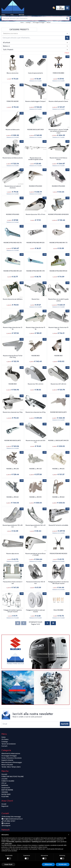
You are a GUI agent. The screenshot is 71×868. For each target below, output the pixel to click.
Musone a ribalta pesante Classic (58, 101)
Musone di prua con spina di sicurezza (13, 187)
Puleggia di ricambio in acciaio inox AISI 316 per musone (58, 583)
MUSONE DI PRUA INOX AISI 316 (13, 243)
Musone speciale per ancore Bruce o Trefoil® (35, 554)
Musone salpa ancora (13, 554)
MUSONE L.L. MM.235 (58, 469)
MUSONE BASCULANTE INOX (36, 130)
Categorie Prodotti (19, 30)
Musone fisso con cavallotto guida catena (58, 300)
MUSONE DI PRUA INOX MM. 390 (36, 271)
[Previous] (24, 623)
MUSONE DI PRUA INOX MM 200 (35, 243)
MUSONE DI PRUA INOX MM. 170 (58, 243)
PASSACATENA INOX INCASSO (58, 554)
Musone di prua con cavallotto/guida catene (36, 159)
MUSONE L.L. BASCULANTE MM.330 (58, 441)
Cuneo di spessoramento (35, 73)
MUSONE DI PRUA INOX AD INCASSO (58, 214)
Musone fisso (35, 299)
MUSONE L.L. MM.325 (13, 497)
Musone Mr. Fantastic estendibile (58, 525)
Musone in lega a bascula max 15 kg (36, 328)
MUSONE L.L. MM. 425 (36, 469)
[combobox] (35, 19)
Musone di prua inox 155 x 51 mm (35, 214)
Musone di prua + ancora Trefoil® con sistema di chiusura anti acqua (58, 131)
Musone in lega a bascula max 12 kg (13, 328)
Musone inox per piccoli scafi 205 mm (36, 441)
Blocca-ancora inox (13, 73)
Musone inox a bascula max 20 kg (35, 412)
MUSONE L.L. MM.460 (58, 497)
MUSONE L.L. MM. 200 (13, 469)
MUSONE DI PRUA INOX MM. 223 (13, 271)
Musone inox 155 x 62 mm (36, 384)
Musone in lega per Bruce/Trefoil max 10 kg (13, 357)
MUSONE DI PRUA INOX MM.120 (58, 271)
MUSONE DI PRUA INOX (36, 186)
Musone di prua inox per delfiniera (13, 299)
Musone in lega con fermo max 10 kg (58, 328)
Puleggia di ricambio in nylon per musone (35, 611)
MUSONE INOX (36, 356)
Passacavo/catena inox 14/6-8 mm (36, 583)
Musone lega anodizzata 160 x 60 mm (36, 526)
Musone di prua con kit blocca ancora (58, 159)
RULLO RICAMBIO (58, 610)
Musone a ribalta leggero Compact (35, 101)
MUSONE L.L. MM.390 (35, 497)
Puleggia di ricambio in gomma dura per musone (13, 611)
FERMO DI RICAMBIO (58, 73)
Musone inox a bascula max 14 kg (13, 412)
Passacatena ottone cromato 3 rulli (13, 583)
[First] (18, 623)
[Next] (47, 623)
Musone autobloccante (13, 130)
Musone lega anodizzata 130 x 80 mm (13, 526)
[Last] (53, 623)
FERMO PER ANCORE (13, 101)
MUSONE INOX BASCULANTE (58, 412)
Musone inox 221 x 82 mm (58, 384)
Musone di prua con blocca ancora (13, 158)
